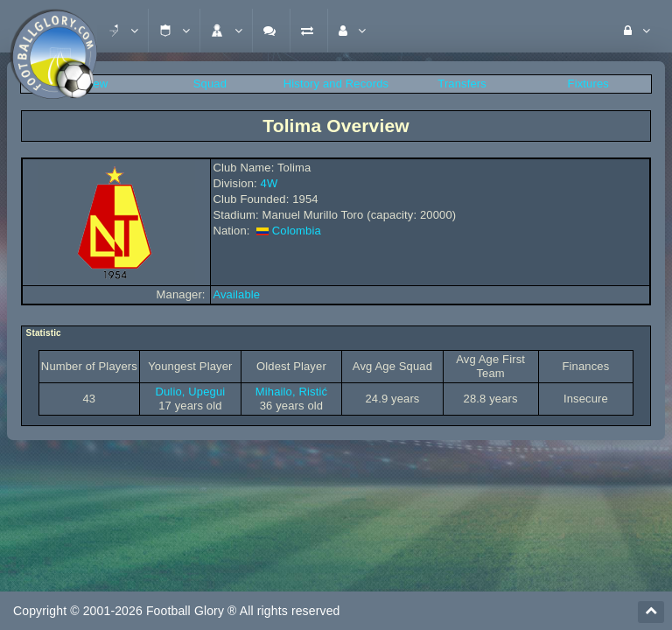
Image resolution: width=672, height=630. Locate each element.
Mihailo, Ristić (291, 392)
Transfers (462, 84)
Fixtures (588, 84)
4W (269, 183)
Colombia (297, 231)
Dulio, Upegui (190, 392)
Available (236, 294)
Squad (210, 84)
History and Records (336, 84)
